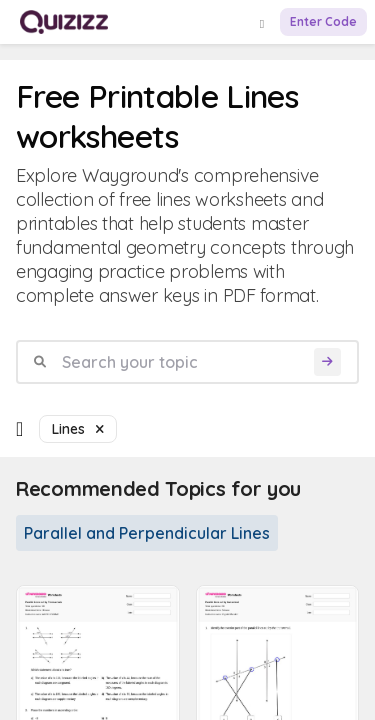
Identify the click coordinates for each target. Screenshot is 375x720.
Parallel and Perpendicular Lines (147, 533)
